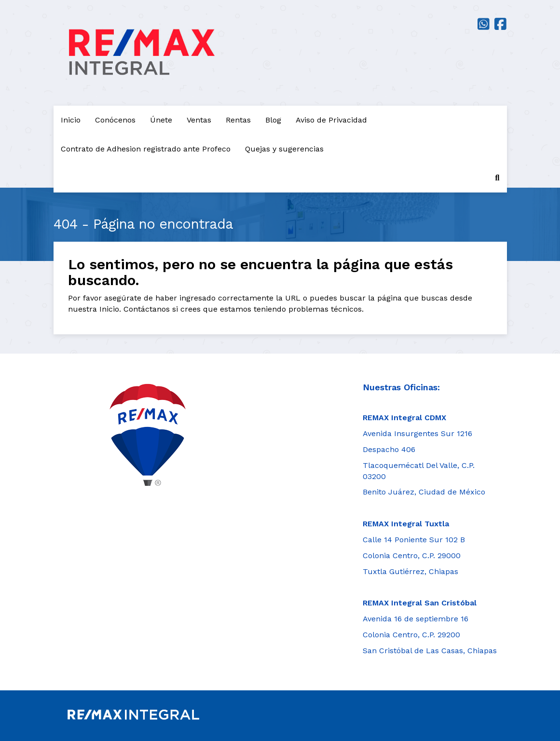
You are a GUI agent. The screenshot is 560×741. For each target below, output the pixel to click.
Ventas (199, 120)
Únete (161, 120)
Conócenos (115, 120)
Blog (273, 120)
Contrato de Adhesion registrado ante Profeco (146, 149)
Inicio (71, 120)
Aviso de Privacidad (331, 120)
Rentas (238, 120)
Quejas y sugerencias (284, 149)
